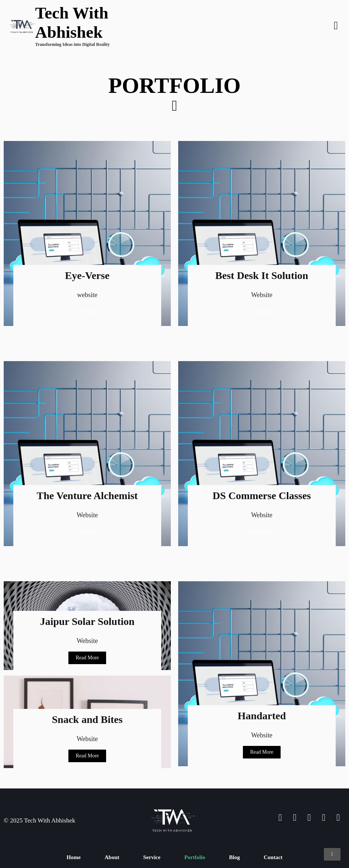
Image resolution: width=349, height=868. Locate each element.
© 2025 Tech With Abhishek (40, 820)
